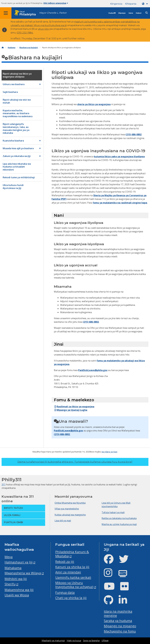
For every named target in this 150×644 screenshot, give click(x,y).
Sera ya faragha (91, 641)
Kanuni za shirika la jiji (72, 567)
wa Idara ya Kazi (109, 452)
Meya (9, 557)
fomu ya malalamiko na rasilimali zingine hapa (120, 203)
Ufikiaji (105, 641)
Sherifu (10, 584)
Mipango (122, 13)
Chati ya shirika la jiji (71, 598)
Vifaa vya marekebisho (67, 509)
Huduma (112, 13)
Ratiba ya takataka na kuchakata (119, 518)
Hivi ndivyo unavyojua (56, 3)
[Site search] (147, 13)
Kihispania (131, 4)
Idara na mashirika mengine (118, 613)
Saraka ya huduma (118, 621)
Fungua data (65, 592)
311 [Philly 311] (4, 485)
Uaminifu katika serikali (73, 577)
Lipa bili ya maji (63, 521)
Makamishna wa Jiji (19, 590)
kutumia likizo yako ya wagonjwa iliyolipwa (119, 156)
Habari (139, 13)
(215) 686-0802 (134, 134)
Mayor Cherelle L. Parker (53, 13)
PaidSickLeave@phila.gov (93, 370)
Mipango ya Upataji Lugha (71, 410)
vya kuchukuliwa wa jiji (54, 25)
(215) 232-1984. (25, 33)
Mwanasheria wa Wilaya (23, 573)
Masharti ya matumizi (53, 641)
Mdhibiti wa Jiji (16, 579)
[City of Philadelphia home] (27, 13)
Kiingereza (116, 4)
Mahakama (13, 568)
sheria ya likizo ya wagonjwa (94, 104)
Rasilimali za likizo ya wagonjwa (74, 407)
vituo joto (43, 29)
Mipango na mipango (120, 626)
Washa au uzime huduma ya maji (119, 524)
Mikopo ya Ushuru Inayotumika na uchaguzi (74, 585)
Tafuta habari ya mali (113, 512)
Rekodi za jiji (65, 562)
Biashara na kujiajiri (29, 48)
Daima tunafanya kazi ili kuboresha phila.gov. (75, 462)
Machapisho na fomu (120, 631)
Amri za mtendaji (68, 572)
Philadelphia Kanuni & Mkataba (72, 554)
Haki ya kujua (74, 641)
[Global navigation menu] (6, 13)
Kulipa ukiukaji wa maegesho (70, 515)
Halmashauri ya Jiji (19, 562)
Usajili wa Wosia (17, 595)
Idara (131, 13)
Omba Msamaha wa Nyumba (70, 503)
